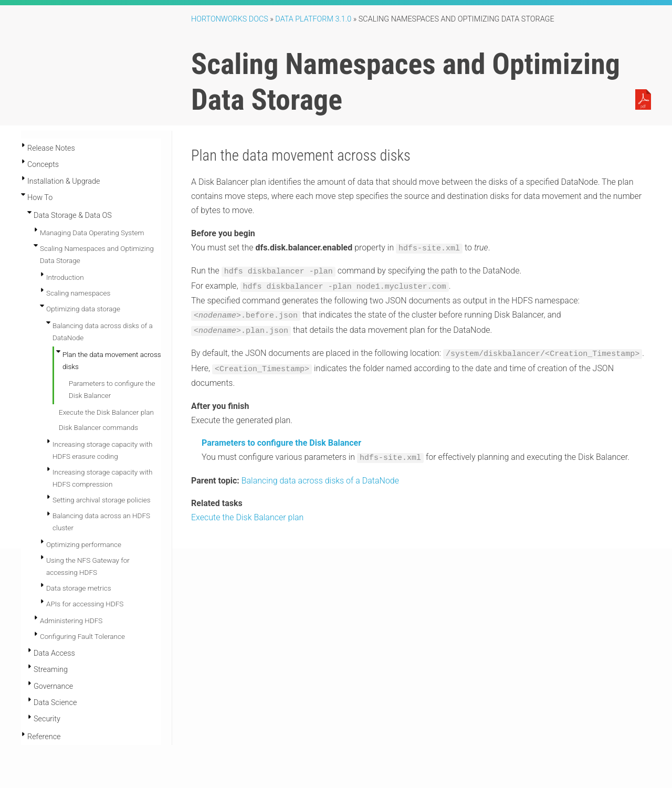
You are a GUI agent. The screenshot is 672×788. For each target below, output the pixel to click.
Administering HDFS (71, 621)
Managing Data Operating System (92, 233)
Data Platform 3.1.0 (313, 19)
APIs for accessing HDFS (85, 604)
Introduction (65, 277)
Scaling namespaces (78, 293)
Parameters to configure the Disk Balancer (281, 438)
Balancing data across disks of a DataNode (320, 475)
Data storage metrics (79, 588)
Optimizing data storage (83, 309)
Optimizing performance (84, 544)
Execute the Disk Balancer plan (106, 412)
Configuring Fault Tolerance (82, 636)
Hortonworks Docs (230, 19)
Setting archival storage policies (102, 500)
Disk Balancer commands (98, 427)
